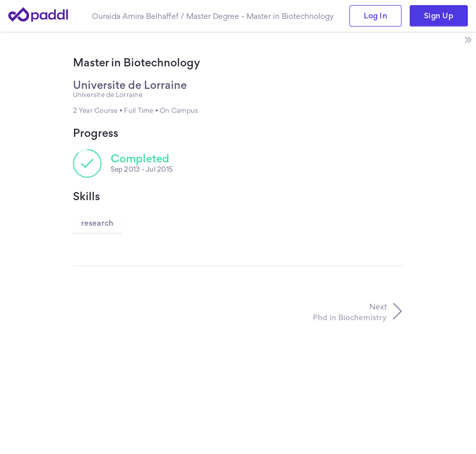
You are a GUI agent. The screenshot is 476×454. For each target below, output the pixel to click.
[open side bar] (468, 40)
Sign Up (439, 16)
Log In (375, 16)
